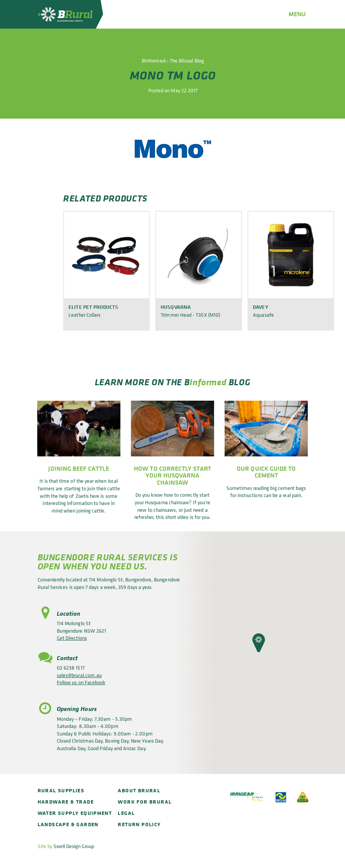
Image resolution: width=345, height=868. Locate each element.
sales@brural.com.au (79, 675)
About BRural (139, 790)
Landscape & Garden (68, 824)
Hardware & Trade (66, 802)
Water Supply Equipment (75, 813)
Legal (126, 813)
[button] (259, 643)
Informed (208, 382)
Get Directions (72, 638)
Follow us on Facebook (81, 682)
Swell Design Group (74, 846)
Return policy (139, 824)
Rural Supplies (61, 790)
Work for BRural (145, 802)
